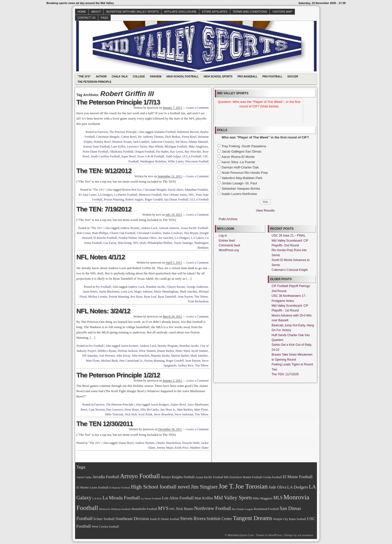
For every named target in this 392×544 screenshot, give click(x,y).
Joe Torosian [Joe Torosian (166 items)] (251, 486)
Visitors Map (282, 12)
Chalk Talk (120, 77)
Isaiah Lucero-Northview (239, 194)
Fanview (156, 77)
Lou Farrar (110, 243)
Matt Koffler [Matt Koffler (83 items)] (204, 498)
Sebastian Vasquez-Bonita (241, 189)
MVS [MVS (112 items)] (163, 508)
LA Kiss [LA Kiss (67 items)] (97, 498)
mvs (151, 176)
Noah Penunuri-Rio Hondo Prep (245, 173)
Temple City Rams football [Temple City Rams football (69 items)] (290, 519)
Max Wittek (156, 147)
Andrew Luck (149, 228)
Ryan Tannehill (167, 297)
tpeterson (153, 108)
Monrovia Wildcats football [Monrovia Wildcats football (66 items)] (115, 509)
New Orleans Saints (175, 195)
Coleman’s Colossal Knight (290, 270)
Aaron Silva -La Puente (238, 162)
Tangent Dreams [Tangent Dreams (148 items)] (253, 518)
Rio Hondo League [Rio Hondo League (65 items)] (242, 509)
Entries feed (227, 241)
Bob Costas (84, 233)
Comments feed (229, 245)
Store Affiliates (215, 12)
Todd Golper (173, 156)
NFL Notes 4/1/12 (101, 257)
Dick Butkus (173, 137)
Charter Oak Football (122, 233)
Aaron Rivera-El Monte (238, 157)
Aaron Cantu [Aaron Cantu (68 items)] (84, 477)
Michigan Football (176, 147)
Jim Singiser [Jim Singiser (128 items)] (204, 487)
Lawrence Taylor (137, 147)
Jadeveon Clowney (162, 142)
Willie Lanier (176, 161)
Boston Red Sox (132, 190)
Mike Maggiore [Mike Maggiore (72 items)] (263, 498)
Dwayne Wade (191, 443)
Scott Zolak (145, 414)
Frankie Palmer (128, 238)
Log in (223, 236)
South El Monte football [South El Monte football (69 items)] (164, 519)
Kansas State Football (97, 147)
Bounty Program (168, 346)
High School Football (183, 77)
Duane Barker (166, 351)
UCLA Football (192, 156)
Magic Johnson (143, 292)
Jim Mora (181, 142)
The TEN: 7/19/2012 (104, 209)
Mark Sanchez (189, 292)
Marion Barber (180, 356)
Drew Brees (132, 410)
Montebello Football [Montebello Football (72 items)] (144, 509)
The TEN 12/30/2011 (105, 424)
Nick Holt (131, 414)
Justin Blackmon (109, 292)
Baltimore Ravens (188, 132)
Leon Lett (127, 292)
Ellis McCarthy (150, 410)
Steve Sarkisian (184, 414)
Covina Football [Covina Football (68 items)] (272, 477)
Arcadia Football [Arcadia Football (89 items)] (106, 477)
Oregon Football (145, 152)
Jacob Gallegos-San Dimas (242, 151)
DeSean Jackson (127, 351)
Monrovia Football (150, 195)
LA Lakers (197, 238)
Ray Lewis (177, 152)
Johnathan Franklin (196, 190)
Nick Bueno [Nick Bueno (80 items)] (185, 509)
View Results (265, 210)
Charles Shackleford (168, 443)
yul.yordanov (305, 535)
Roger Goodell (154, 199)
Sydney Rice (186, 365)
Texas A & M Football (151, 156)
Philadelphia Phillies (160, 243)
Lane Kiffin (118, 147)
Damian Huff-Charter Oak (240, 167)
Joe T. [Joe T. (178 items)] (227, 486)
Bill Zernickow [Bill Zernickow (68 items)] (233, 477)
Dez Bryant (191, 233)
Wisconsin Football (197, 161)
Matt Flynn (93, 361)
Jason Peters (90, 292)
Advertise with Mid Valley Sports (132, 12)
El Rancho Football (105, 238)
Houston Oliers (148, 238)
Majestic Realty (160, 356)
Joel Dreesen (107, 356)
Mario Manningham (166, 292)
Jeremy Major (165, 448)
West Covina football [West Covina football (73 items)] (105, 527)
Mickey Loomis (98, 297)
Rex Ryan (136, 297)
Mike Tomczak (114, 414)
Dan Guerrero (115, 410)
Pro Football (272, 77)
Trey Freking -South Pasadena (244, 146)
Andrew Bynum (130, 228)
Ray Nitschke (193, 152)
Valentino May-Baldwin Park (242, 178)
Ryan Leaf (150, 297)
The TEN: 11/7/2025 (285, 374)
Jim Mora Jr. (168, 410)
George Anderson (197, 287)
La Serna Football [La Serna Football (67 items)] (151, 498)
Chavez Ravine (176, 287)
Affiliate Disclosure (180, 12)
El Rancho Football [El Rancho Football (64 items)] (120, 488)
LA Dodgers (105, 195)
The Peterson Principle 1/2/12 (118, 375)
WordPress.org (229, 250)
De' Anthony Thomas (151, 137)
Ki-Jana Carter (88, 195)
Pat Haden (162, 152)
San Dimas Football (176, 199)
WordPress (275, 535)
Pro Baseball (248, 77)
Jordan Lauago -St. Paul (239, 183)
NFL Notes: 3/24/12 (103, 311)
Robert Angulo (134, 199)
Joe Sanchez (166, 238)
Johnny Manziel (198, 142)
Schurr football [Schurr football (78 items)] (104, 519)
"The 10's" (84, 77)
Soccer (293, 77)
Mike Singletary (198, 147)
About (96, 12)
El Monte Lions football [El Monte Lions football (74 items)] (92, 487)
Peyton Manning (114, 199)
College (139, 77)
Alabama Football (165, 132)
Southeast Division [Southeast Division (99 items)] (132, 519)
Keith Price (182, 448)
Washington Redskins (153, 161)
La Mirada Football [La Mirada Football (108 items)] (121, 498)
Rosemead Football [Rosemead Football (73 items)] (266, 509)
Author (101, 77)
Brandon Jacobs (156, 287)
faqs (104, 18)
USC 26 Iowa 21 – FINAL (289, 236)
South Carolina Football (105, 156)
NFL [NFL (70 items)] (172, 509)
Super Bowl (129, 156)
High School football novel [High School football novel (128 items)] (160, 487)
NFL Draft (140, 243)
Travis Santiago (183, 243)
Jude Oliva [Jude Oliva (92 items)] (277, 487)
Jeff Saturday (90, 356)
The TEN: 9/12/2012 (104, 171)
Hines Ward (183, 351)
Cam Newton (97, 410)
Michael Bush (109, 361)
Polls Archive (228, 219)
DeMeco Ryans (107, 351)
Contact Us (87, 18)
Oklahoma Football (122, 152)
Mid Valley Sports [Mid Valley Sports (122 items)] (233, 498)
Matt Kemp (125, 243)
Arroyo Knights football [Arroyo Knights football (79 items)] (178, 477)
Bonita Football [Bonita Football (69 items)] (252, 477)
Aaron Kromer (129, 346)
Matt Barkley (185, 410)
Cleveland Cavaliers (149, 233)
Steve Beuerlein (164, 414)
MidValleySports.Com (241, 535)
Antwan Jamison (169, 228)
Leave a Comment (198, 108)
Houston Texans (122, 142)
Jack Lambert (141, 142)
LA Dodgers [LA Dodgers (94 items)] (298, 487)
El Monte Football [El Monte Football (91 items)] (298, 477)
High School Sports (218, 77)
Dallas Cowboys (173, 233)
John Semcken (141, 356)
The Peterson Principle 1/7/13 (118, 102)
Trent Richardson (198, 301)
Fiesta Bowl (189, 137)
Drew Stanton (147, 351)
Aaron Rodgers (160, 405)
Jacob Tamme (200, 351)
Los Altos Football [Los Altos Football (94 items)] (178, 498)
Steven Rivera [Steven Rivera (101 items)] (193, 519)
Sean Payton (185, 297)
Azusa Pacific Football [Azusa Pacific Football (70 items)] (209, 477)
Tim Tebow (201, 297)
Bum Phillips (100, 233)
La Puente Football (126, 195)
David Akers (175, 190)
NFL (191, 195)
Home (82, 12)
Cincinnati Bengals (108, 137)
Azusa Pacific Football (194, 228)
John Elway (123, 356)
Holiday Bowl (102, 142)
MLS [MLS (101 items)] (278, 498)
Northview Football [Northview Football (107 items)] (213, 508)
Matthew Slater (199, 448)
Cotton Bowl (129, 137)
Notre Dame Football (95, 152)
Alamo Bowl (178, 405)
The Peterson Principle (94, 82)
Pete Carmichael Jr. (131, 361)
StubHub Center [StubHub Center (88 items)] (219, 519)
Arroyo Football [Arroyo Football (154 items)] (140, 476)
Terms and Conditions (250, 12)
